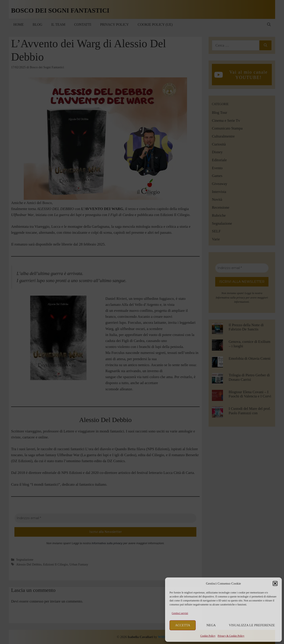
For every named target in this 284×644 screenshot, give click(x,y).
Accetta (183, 625)
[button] (275, 583)
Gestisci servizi (180, 613)
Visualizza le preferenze (252, 625)
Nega (211, 625)
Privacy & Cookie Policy (231, 636)
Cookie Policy (208, 636)
